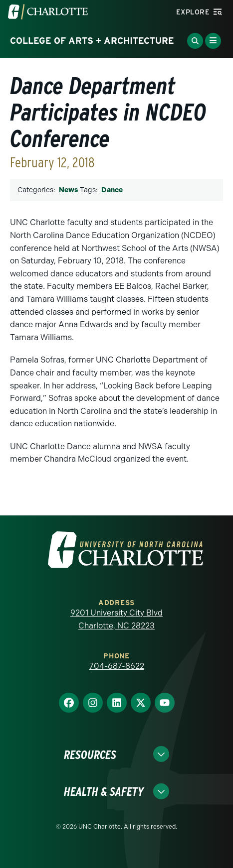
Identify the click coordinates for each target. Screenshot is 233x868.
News (68, 190)
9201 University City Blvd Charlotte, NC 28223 (116, 619)
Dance (112, 190)
